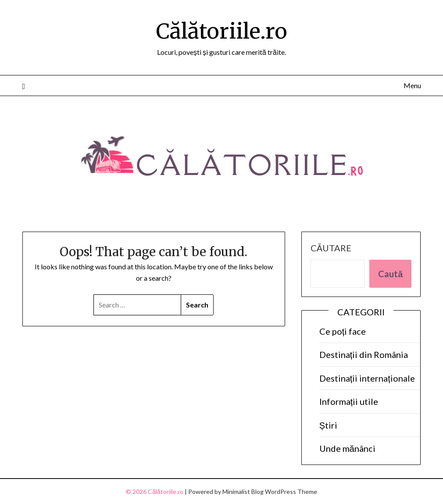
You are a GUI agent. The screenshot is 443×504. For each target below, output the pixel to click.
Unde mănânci (347, 448)
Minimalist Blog (243, 491)
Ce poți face (343, 331)
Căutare (331, 248)
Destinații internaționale (367, 378)
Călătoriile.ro (222, 31)
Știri (328, 425)
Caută (390, 274)
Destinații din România (364, 354)
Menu (412, 85)
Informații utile (349, 401)
